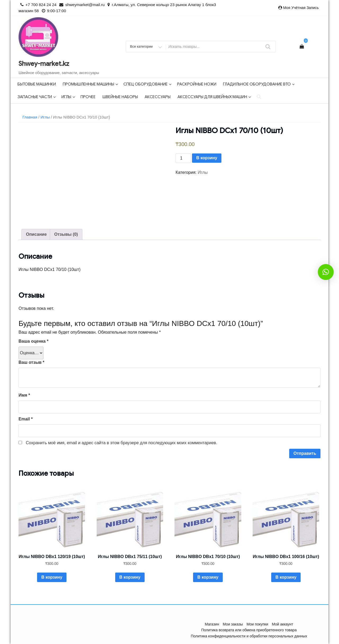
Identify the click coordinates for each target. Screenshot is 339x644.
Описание (36, 234)
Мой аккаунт (282, 624)
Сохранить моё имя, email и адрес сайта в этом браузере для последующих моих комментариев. (121, 443)
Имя (24, 395)
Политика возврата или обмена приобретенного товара (249, 630)
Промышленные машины (90, 84)
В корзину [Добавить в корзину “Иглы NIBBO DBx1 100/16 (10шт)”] (286, 577)
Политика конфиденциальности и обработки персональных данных (249, 636)
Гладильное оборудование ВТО (259, 84)
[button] (326, 272)
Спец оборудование (148, 84)
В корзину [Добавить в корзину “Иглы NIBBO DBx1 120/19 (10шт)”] (52, 577)
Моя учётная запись (301, 8)
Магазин (212, 624)
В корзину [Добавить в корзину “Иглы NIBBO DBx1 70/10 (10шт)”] (208, 577)
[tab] (36, 234)
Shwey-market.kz (44, 64)
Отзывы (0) (66, 234)
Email (26, 419)
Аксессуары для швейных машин (214, 97)
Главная (30, 117)
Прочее (88, 97)
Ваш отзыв (32, 362)
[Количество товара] (183, 158)
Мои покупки (257, 624)
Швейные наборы (120, 97)
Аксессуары (158, 97)
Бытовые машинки (37, 84)
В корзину (207, 158)
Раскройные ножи (197, 84)
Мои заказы (233, 624)
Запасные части (37, 97)
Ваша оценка (34, 341)
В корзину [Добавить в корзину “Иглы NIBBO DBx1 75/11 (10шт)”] (130, 577)
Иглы (68, 97)
